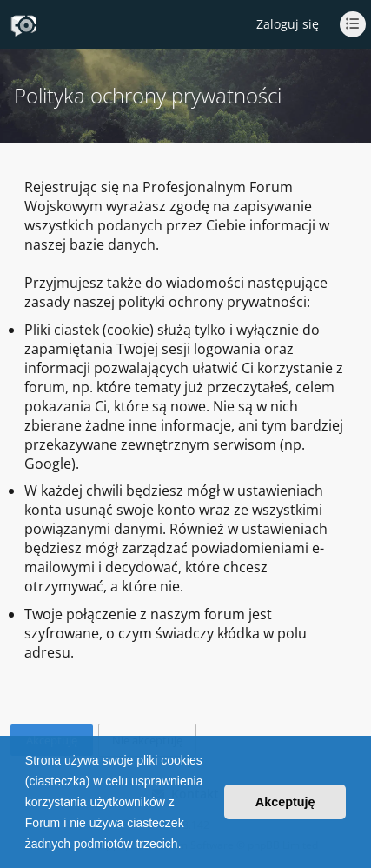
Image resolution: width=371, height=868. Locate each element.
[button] (187, 845)
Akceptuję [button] (285, 802)
